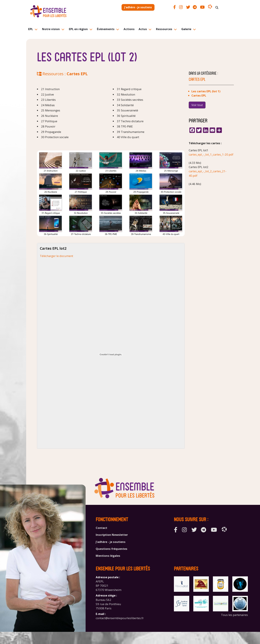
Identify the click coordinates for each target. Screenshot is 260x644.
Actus (143, 29)
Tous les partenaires (234, 615)
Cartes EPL (77, 74)
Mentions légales (108, 556)
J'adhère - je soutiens (138, 7)
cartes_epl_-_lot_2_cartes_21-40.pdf (208, 173)
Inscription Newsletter (112, 535)
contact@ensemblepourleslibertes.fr (120, 618)
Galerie (186, 29)
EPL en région (78, 29)
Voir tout (197, 105)
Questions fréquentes (112, 549)
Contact (101, 528)
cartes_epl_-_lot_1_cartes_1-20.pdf (211, 154)
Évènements (106, 29)
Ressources (164, 29)
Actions (129, 29)
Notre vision (51, 29)
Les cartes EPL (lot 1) (206, 91)
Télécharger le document (56, 256)
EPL (31, 29)
